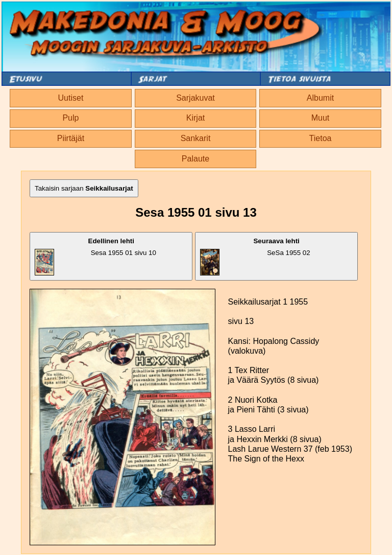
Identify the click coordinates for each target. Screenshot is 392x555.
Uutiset (71, 98)
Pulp (70, 118)
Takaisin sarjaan (84, 188)
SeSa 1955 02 (255, 256)
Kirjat (195, 118)
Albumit (320, 98)
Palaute (195, 159)
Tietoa (321, 138)
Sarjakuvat (195, 98)
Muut (321, 118)
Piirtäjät (71, 138)
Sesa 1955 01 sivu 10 (95, 256)
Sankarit (196, 138)
